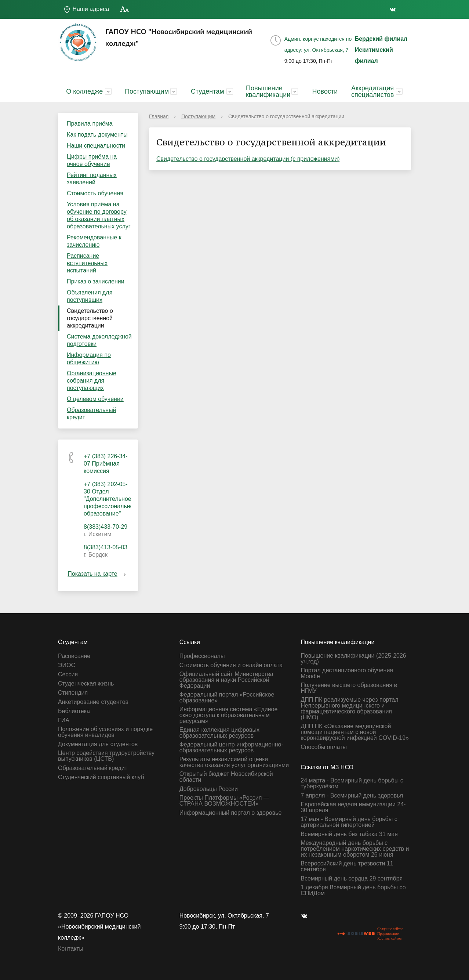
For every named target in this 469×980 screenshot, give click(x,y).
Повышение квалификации (268, 91)
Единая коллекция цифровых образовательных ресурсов (219, 733)
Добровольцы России (209, 789)
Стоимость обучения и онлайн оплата (231, 665)
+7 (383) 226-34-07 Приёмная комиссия (106, 464)
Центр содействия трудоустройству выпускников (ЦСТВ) (106, 756)
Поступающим (147, 91)
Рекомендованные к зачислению (94, 241)
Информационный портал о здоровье (231, 813)
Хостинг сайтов (389, 938)
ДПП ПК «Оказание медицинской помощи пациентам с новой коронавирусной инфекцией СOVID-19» (355, 732)
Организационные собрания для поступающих (92, 381)
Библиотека (74, 711)
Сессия (68, 675)
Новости (325, 91)
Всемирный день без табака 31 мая (349, 834)
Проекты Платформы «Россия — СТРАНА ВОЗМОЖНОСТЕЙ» (224, 801)
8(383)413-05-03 (106, 547)
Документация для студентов (98, 744)
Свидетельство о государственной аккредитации (90, 318)
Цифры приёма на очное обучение (92, 160)
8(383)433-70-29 (106, 527)
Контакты (71, 949)
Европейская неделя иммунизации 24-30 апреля (353, 807)
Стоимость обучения (95, 193)
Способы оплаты (324, 747)
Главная (159, 116)
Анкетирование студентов (93, 702)
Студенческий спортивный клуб (101, 777)
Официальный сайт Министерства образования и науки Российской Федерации (226, 680)
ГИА (64, 720)
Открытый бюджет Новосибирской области (226, 777)
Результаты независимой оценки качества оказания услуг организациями (234, 762)
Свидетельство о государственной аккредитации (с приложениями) (248, 159)
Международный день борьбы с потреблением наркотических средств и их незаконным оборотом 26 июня (355, 849)
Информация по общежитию (89, 359)
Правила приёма (90, 124)
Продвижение (388, 934)
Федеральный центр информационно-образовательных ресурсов (231, 748)
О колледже (84, 91)
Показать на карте (98, 574)
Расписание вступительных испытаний (87, 263)
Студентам (208, 91)
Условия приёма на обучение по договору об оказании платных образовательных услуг (99, 215)
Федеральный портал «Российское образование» (227, 698)
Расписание (74, 656)
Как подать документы (97, 135)
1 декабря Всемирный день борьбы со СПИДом (353, 890)
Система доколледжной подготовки (99, 340)
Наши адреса (86, 10)
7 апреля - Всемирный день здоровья (352, 796)
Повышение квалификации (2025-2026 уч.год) (353, 659)
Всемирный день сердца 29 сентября (352, 879)
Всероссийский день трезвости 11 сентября (347, 867)
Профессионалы (202, 656)
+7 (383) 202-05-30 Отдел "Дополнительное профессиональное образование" (110, 499)
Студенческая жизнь (86, 684)
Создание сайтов (390, 929)
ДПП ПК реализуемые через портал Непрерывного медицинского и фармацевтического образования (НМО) (349, 709)
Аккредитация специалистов (372, 91)
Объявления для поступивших (90, 296)
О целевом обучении (95, 399)
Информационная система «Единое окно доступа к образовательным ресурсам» (229, 715)
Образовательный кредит (92, 414)
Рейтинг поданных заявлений (92, 179)
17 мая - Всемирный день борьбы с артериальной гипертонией (349, 822)
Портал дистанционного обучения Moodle (347, 673)
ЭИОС (67, 665)
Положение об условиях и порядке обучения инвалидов (105, 732)
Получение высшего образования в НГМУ (349, 688)
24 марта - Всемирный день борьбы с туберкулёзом (352, 784)
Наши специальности (96, 146)
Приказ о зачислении (96, 281)
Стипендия (73, 693)
